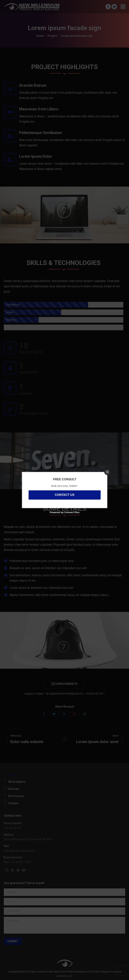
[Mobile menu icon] (123, 7)
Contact (13, 803)
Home (12, 774)
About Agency (17, 782)
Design (39, 694)
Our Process (16, 796)
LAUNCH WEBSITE (64, 684)
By (65, 694)
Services (14, 789)
